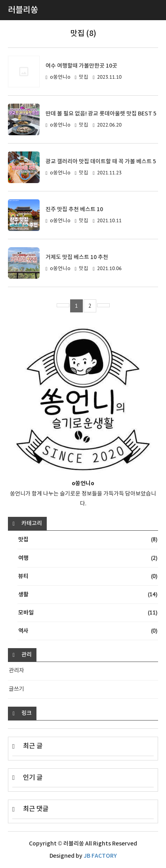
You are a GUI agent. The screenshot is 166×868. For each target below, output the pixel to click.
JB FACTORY (100, 856)
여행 (88, 558)
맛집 (84, 77)
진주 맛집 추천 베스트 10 (74, 209)
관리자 (16, 671)
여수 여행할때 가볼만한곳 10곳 (81, 66)
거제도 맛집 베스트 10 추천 (77, 257)
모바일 (88, 613)
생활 (88, 595)
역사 (88, 631)
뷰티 (88, 576)
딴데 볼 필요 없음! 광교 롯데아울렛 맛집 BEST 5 (101, 114)
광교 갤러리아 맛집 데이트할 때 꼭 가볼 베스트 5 (101, 162)
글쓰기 (16, 689)
